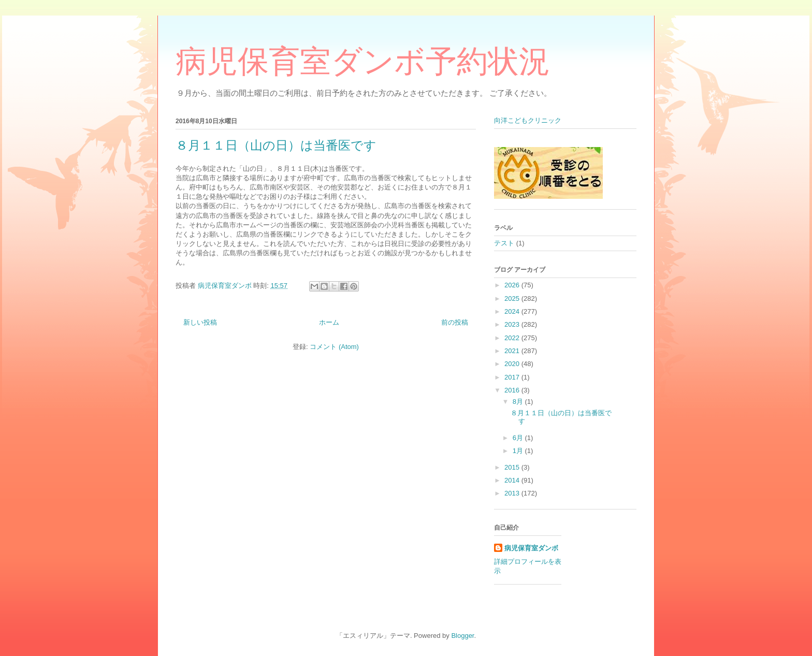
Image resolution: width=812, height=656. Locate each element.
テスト (504, 243)
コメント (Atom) (334, 347)
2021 (513, 351)
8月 (519, 402)
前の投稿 (455, 322)
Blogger (462, 636)
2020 (513, 364)
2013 (513, 493)
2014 (513, 480)
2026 (513, 285)
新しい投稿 (200, 322)
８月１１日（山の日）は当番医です (276, 145)
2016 (513, 390)
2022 (513, 338)
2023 (513, 324)
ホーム (329, 322)
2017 (513, 377)
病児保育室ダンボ (531, 548)
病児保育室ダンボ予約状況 (363, 62)
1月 (519, 451)
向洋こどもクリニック (528, 120)
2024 (513, 311)
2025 (513, 298)
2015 (513, 467)
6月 (519, 438)
